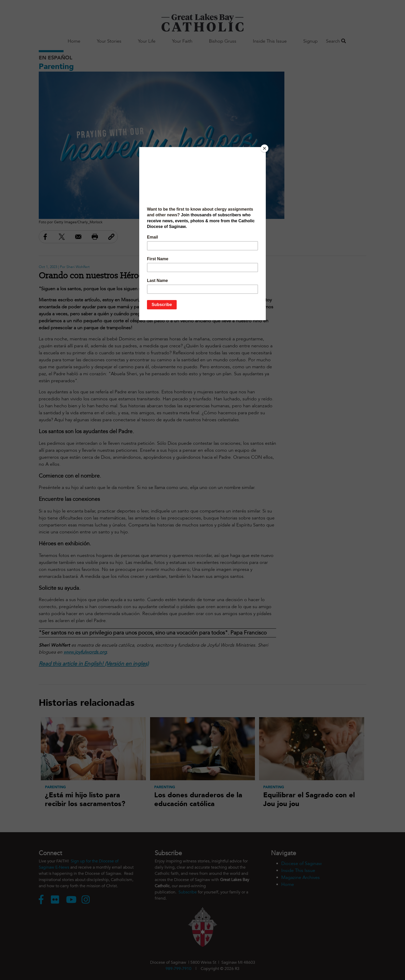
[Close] (264, 148)
